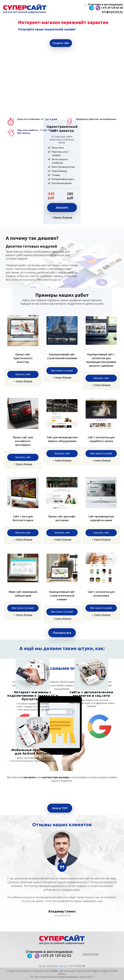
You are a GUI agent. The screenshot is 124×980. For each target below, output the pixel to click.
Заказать (62, 207)
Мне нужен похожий (62, 371)
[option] (62, 55)
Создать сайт (61, 43)
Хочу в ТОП (60, 808)
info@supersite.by (112, 12)
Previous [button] (24, 849)
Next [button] (100, 849)
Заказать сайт (23, 374)
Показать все (62, 633)
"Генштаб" (63, 966)
